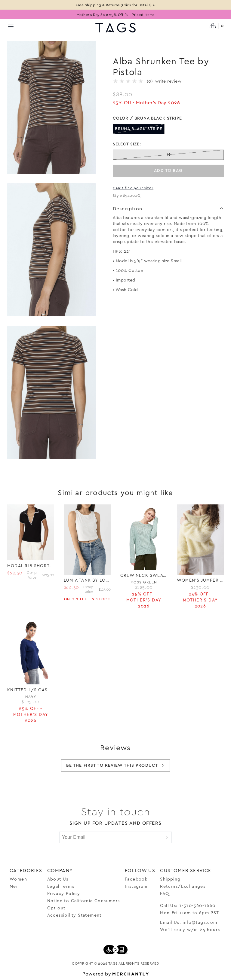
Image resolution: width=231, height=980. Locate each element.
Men (14, 886)
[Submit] (167, 837)
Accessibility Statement (74, 915)
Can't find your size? (133, 188)
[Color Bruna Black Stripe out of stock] (139, 129)
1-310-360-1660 (197, 905)
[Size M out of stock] (168, 155)
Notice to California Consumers (84, 901)
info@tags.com (200, 922)
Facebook (136, 879)
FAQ (165, 893)
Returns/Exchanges (183, 886)
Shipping (170, 879)
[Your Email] (111, 837)
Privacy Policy (64, 893)
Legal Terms (61, 886)
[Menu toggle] (11, 26)
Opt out (56, 908)
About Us (58, 879)
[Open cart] (217, 26)
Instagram (136, 886)
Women (18, 879)
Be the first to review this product (115, 765)
